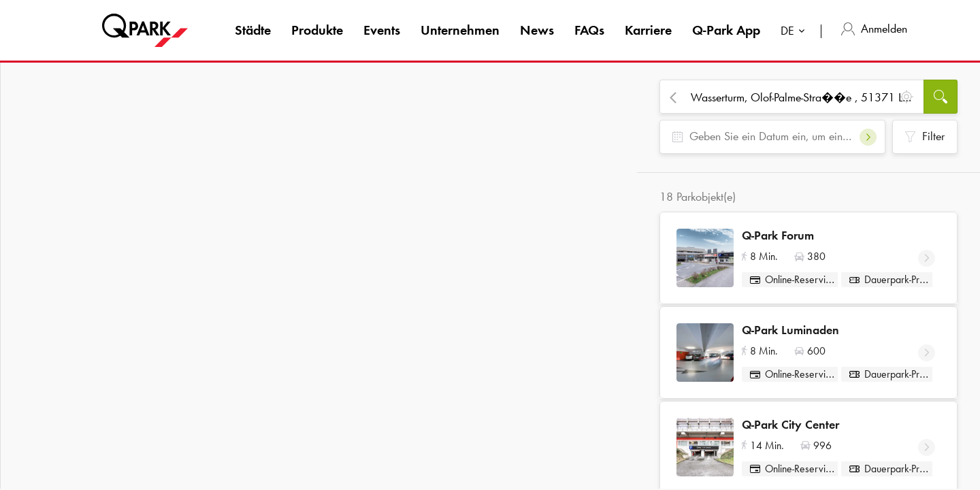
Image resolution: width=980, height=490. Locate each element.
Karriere (648, 30)
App (726, 30)
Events (382, 30)
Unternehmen (460, 30)
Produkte (317, 30)
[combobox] (796, 32)
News (537, 30)
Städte (253, 30)
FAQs (589, 30)
